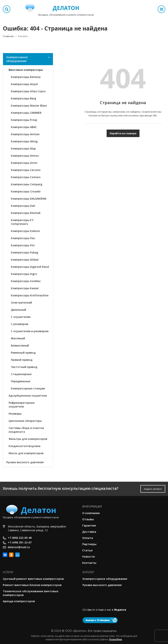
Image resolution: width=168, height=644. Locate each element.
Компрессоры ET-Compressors (23, 222)
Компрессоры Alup (23, 148)
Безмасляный (20, 345)
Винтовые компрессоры (26, 70)
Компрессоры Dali (23, 206)
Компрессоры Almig (24, 141)
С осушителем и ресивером (30, 331)
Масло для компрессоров (26, 453)
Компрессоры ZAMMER (26, 113)
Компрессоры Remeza (26, 77)
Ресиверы (15, 414)
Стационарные (21, 374)
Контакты (89, 563)
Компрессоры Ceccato (26, 170)
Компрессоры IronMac (26, 281)
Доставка (89, 532)
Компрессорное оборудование (17, 59)
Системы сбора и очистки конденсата (26, 430)
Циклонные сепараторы (25, 421)
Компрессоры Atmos (25, 156)
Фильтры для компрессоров (28, 439)
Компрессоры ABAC (24, 127)
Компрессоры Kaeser (25, 288)
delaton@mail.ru (19, 547)
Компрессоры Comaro (26, 177)
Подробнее (116, 639)
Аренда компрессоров (19, 601)
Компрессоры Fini (23, 245)
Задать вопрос (153, 489)
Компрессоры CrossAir (26, 191)
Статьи (87, 550)
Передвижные (21, 381)
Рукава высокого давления (25, 462)
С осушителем (21, 317)
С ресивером (20, 324)
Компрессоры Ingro (24, 274)
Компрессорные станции (28, 388)
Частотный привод (24, 367)
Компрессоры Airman (25, 134)
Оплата (88, 538)
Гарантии (89, 525)
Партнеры (89, 544)
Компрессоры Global (25, 260)
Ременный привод (23, 353)
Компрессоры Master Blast (29, 106)
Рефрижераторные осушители (22, 405)
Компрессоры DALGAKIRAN (29, 199)
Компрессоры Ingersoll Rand (30, 267)
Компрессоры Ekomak (26, 213)
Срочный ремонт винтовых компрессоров (33, 579)
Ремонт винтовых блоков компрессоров (32, 585)
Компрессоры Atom (24, 163)
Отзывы (88, 519)
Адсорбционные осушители (28, 396)
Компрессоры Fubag (24, 252)
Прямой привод (22, 360)
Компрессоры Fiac (23, 238)
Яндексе (120, 610)
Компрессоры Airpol (24, 84)
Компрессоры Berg (23, 98)
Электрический (21, 303)
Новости (89, 556)
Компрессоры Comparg (27, 184)
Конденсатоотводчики (24, 446)
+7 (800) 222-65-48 (20, 538)
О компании (91, 513)
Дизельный (18, 310)
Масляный (18, 338)
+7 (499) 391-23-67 (20, 542)
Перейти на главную (123, 133)
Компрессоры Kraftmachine (30, 295)
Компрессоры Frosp (24, 120)
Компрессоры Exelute (25, 231)
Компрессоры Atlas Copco (28, 91)
